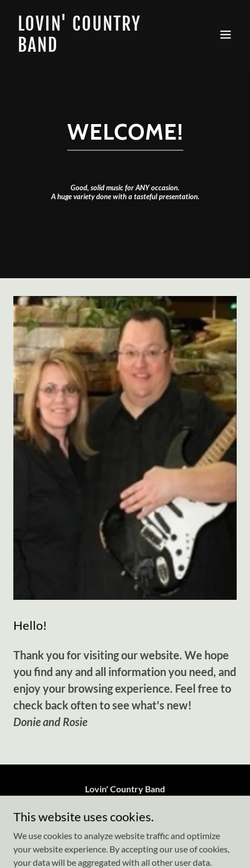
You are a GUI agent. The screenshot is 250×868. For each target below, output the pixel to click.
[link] (91, 48)
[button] (226, 34)
